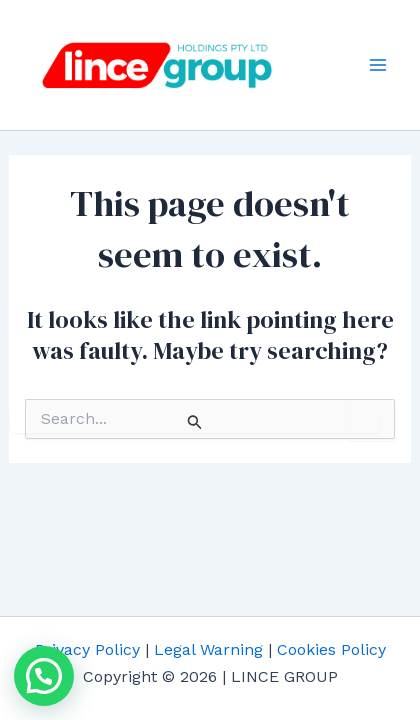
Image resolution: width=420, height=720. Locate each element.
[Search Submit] (195, 422)
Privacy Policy (87, 649)
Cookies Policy (331, 649)
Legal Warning (208, 649)
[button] (44, 676)
